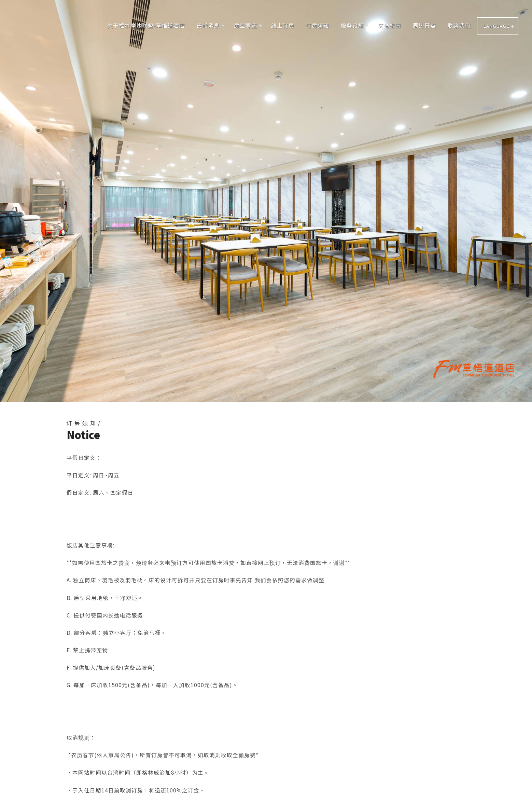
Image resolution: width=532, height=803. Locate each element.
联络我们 (459, 25)
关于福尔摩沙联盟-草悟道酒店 (146, 25)
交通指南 (390, 25)
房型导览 (246, 25)
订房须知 (318, 25)
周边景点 (424, 25)
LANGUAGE (496, 26)
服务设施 (352, 25)
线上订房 (283, 25)
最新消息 (208, 25)
